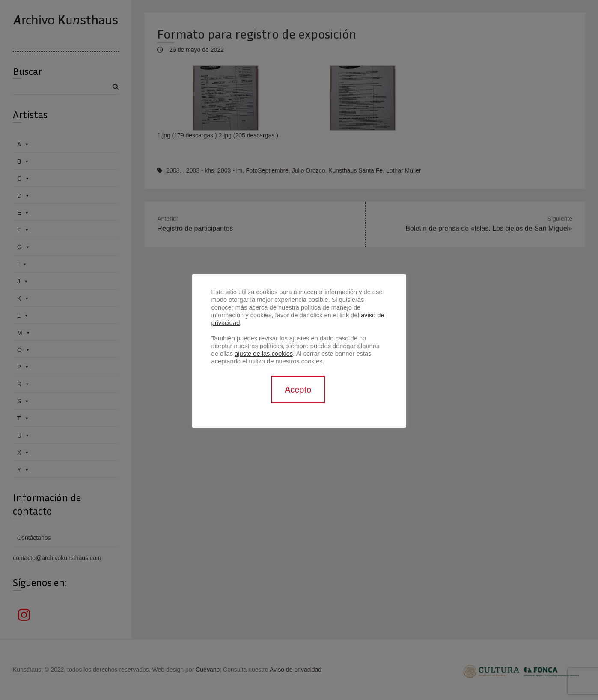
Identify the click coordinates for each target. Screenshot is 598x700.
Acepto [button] (298, 390)
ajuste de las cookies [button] (264, 354)
